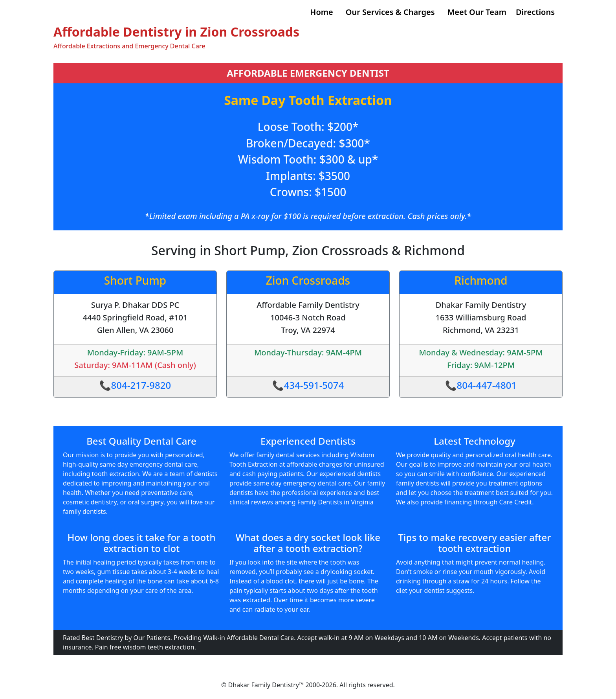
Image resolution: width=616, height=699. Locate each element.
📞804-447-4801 (481, 385)
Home (321, 12)
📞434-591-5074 (308, 385)
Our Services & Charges (390, 12)
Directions (535, 12)
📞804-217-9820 (135, 385)
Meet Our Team (477, 12)
